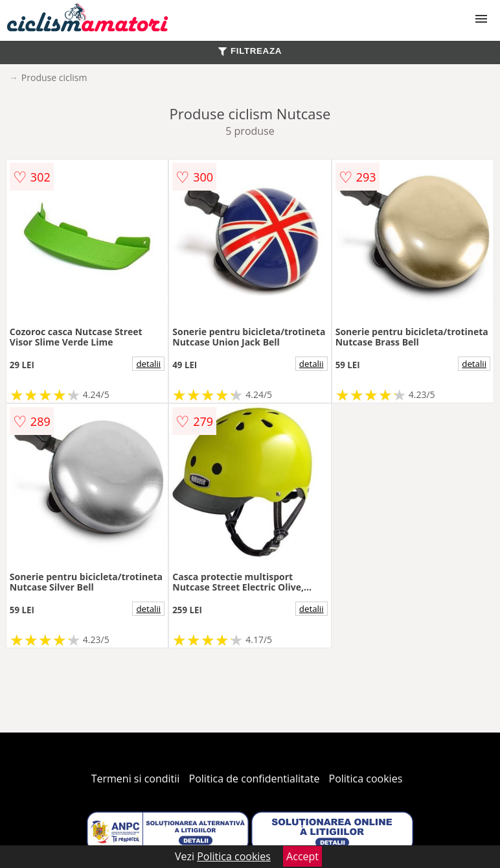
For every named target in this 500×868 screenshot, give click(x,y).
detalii (148, 364)
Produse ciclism (54, 77)
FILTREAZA (250, 51)
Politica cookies (366, 779)
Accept (302, 856)
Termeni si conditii (136, 779)
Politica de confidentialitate (255, 779)
